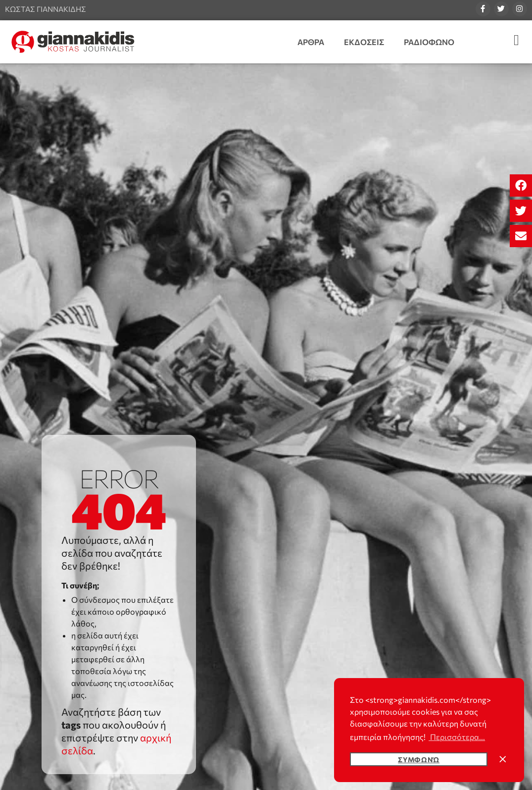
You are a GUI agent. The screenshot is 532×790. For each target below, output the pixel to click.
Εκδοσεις (364, 42)
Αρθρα (311, 42)
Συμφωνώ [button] (419, 759)
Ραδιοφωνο (429, 42)
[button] (521, 185)
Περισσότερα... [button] (457, 737)
